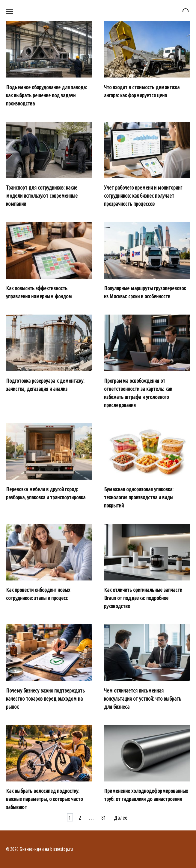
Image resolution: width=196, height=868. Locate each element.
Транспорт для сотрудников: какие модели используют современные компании (42, 196)
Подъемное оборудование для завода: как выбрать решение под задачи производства (46, 95)
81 (104, 817)
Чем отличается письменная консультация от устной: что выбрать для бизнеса (143, 698)
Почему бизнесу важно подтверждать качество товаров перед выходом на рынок (45, 698)
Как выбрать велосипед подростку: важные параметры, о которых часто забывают (44, 799)
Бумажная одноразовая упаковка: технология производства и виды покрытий (139, 497)
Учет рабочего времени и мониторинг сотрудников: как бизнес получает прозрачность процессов (143, 196)
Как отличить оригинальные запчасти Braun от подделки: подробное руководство (143, 598)
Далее (121, 817)
